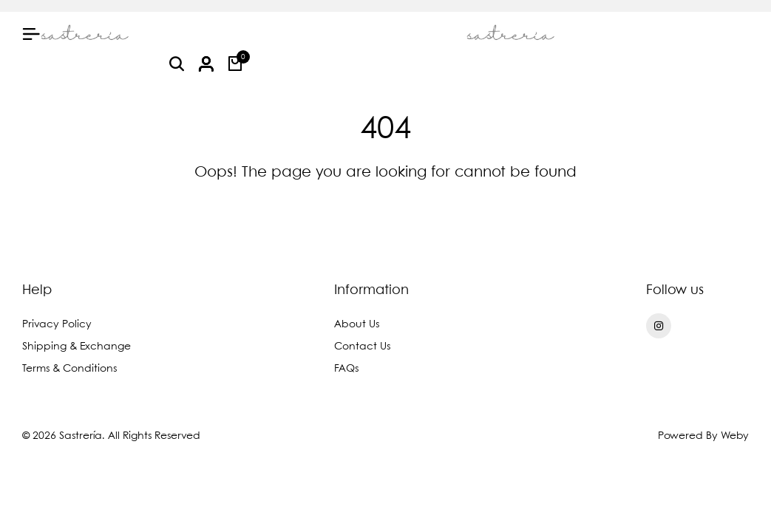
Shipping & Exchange (77, 347)
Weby (735, 436)
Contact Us (362, 347)
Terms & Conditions (69, 369)
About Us (357, 324)
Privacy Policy (57, 324)
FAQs (346, 369)
